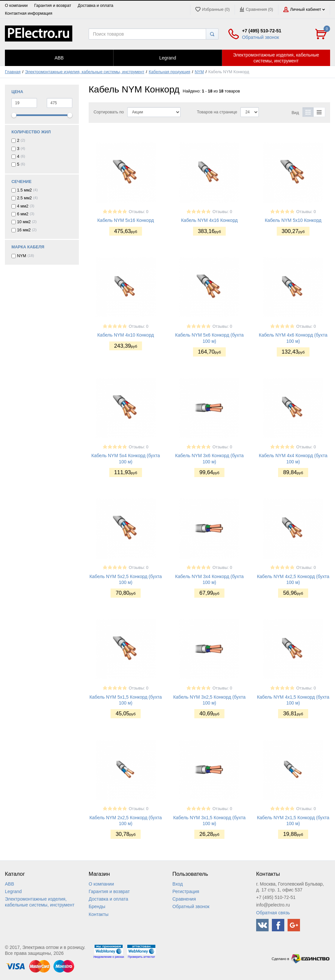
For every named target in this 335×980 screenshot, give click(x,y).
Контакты (98, 914)
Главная (13, 72)
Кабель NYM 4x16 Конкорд (209, 220)
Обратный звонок (261, 37)
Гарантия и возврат (53, 6)
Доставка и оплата (96, 6)
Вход (178, 884)
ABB (9, 884)
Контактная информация (29, 13)
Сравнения (184, 899)
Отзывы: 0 (138, 212)
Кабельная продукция (170, 72)
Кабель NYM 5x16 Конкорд (125, 220)
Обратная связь (273, 913)
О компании (16, 6)
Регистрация (186, 891)
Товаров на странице (217, 112)
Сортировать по (109, 112)
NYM (199, 72)
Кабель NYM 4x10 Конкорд (125, 335)
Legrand (13, 891)
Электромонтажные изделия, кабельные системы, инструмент (85, 72)
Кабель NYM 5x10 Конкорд (293, 220)
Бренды (97, 906)
